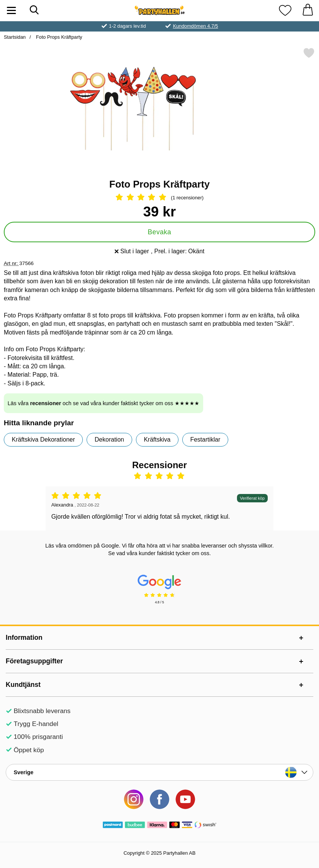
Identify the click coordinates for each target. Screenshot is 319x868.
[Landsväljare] (159, 772)
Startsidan (15, 37)
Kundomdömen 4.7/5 (195, 26)
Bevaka (159, 232)
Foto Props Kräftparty (58, 37)
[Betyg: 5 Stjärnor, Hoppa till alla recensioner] (159, 198)
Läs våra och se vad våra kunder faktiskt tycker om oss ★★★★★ (103, 403)
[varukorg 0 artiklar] (308, 10)
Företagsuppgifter (34, 661)
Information (24, 638)
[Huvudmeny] (11, 10)
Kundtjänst (23, 685)
